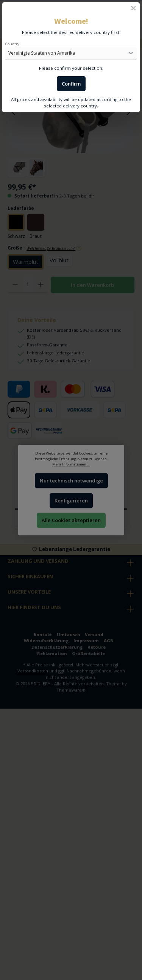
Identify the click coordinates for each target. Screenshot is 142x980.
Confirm (71, 84)
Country (12, 44)
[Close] (133, 8)
